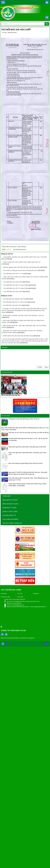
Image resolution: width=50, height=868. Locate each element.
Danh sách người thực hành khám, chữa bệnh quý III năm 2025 (27, 447)
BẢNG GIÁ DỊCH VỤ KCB (10, 504)
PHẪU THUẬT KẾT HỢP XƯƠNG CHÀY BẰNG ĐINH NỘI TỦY (22, 262)
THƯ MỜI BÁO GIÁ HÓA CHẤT (13, 282)
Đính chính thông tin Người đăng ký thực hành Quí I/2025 (25, 463)
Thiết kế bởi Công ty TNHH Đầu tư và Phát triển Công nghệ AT (18, 638)
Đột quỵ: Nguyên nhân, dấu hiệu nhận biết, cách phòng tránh (21, 267)
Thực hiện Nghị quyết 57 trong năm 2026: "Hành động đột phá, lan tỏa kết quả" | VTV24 (28, 479)
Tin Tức (20, 594)
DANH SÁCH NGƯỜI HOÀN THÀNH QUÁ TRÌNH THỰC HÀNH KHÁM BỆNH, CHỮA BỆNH (27, 485)
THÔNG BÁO (7, 496)
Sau (47, 367)
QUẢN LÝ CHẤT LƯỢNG (10, 512)
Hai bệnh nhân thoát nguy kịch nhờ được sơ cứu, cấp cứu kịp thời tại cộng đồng (28, 439)
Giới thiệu (4, 594)
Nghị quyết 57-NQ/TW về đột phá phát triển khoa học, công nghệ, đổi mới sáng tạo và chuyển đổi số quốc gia (28, 473)
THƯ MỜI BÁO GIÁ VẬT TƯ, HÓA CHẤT (15, 302)
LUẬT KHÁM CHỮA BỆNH (10, 519)
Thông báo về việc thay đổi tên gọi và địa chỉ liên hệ (24, 419)
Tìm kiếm (21, 597)
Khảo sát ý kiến (6, 597)
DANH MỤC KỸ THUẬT (10, 508)
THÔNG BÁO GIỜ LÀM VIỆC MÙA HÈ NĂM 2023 (18, 336)
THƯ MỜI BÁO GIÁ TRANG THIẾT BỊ (14, 299)
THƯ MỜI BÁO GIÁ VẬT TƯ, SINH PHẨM (16, 285)
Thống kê (36, 594)
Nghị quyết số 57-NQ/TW (10, 500)
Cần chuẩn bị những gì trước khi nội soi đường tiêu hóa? (20, 270)
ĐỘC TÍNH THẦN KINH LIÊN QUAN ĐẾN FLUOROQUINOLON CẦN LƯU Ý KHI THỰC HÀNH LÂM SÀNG (25, 429)
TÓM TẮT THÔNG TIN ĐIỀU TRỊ (12, 523)
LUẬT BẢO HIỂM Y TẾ (9, 515)
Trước (40, 367)
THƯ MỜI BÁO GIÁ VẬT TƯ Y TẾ (13, 274)
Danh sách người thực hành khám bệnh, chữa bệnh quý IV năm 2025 (27, 454)
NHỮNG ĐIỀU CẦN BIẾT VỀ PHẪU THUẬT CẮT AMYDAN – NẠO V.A (23, 316)
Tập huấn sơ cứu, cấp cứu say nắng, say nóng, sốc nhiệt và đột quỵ (29, 432)
